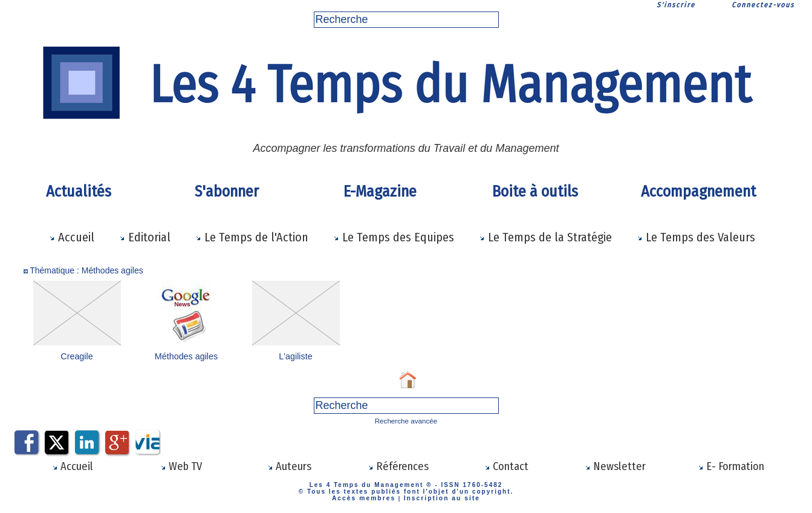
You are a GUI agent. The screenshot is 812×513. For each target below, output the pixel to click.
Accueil (72, 237)
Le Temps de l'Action (252, 237)
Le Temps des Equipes (394, 237)
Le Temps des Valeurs (696, 237)
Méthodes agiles (186, 356)
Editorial (145, 237)
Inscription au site (439, 496)
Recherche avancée (406, 420)
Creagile (77, 356)
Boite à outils (535, 191)
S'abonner (227, 191)
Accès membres (367, 496)
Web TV (181, 465)
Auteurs (289, 465)
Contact (507, 465)
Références (398, 465)
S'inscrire (676, 5)
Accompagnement (698, 191)
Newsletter (615, 465)
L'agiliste (296, 356)
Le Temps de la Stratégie (545, 237)
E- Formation (731, 465)
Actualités (79, 191)
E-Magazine (380, 191)
